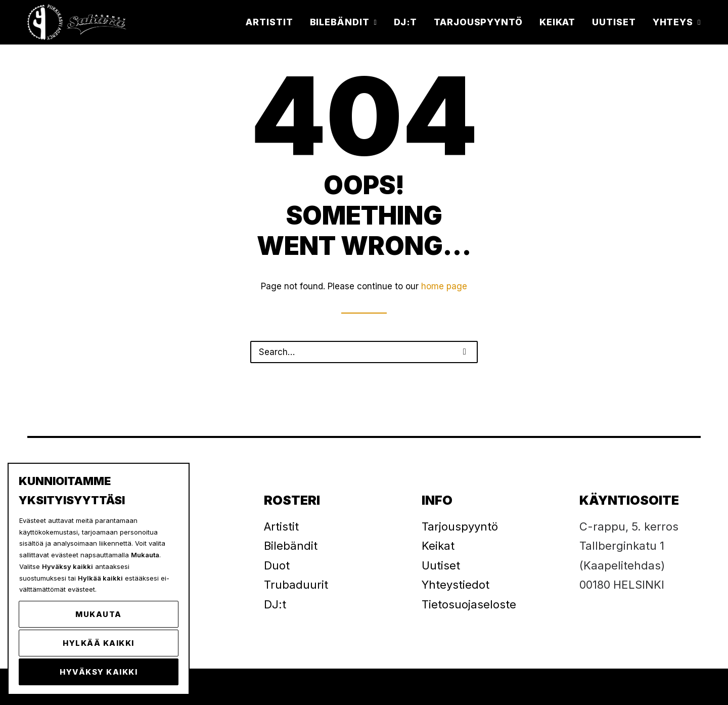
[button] (465, 352)
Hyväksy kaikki (99, 672)
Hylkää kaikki (99, 643)
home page (444, 286)
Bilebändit (344, 22)
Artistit (269, 22)
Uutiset (614, 22)
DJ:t (406, 22)
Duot (277, 565)
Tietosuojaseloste (469, 604)
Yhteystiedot (456, 585)
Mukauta (99, 614)
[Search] (364, 352)
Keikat (557, 22)
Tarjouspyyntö (478, 22)
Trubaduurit (296, 585)
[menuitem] (273, 22)
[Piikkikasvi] (78, 22)
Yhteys (677, 22)
